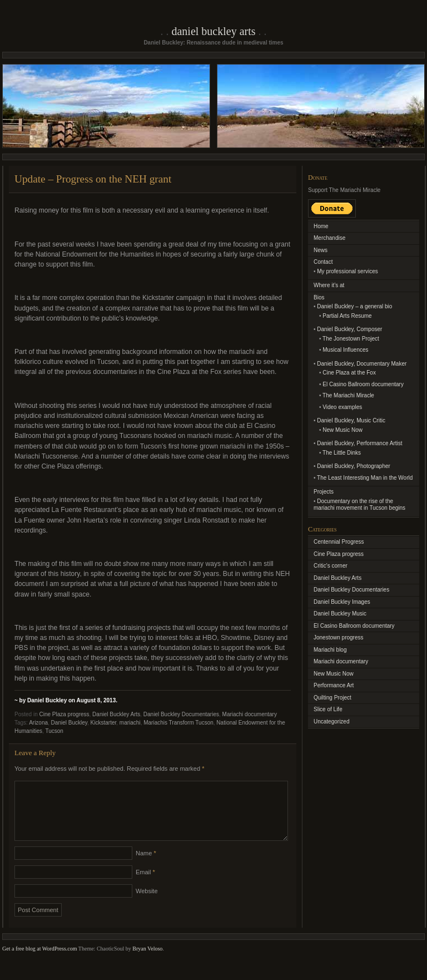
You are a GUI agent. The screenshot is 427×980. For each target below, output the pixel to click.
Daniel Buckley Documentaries (181, 714)
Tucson (54, 731)
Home (321, 226)
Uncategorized (331, 722)
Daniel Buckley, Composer (349, 329)
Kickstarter (104, 723)
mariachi (130, 723)
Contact (323, 262)
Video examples (342, 407)
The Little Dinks (342, 453)
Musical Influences (345, 350)
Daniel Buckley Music (340, 614)
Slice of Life (328, 709)
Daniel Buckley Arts (213, 31)
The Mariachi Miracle (348, 395)
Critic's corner (331, 566)
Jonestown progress (339, 637)
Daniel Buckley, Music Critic (351, 420)
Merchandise (329, 238)
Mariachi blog (330, 650)
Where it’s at (329, 285)
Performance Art (334, 685)
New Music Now (342, 430)
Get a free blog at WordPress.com (40, 962)
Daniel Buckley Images (342, 602)
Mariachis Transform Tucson (178, 723)
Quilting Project (332, 698)
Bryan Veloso (147, 962)
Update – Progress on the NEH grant (93, 179)
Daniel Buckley (69, 723)
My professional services (347, 271)
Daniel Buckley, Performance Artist (359, 443)
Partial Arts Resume (347, 316)
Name (146, 866)
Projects (324, 492)
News (321, 250)
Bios (319, 297)
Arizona (38, 723)
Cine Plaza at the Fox (349, 373)
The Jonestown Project (351, 339)
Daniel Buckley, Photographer (354, 466)
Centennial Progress (339, 542)
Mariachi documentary (250, 714)
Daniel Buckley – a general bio (354, 306)
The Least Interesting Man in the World (365, 478)
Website (147, 904)
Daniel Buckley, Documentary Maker (362, 364)
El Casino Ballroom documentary (363, 384)
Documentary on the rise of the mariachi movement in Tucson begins (359, 505)
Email (145, 885)
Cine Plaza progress (64, 714)
